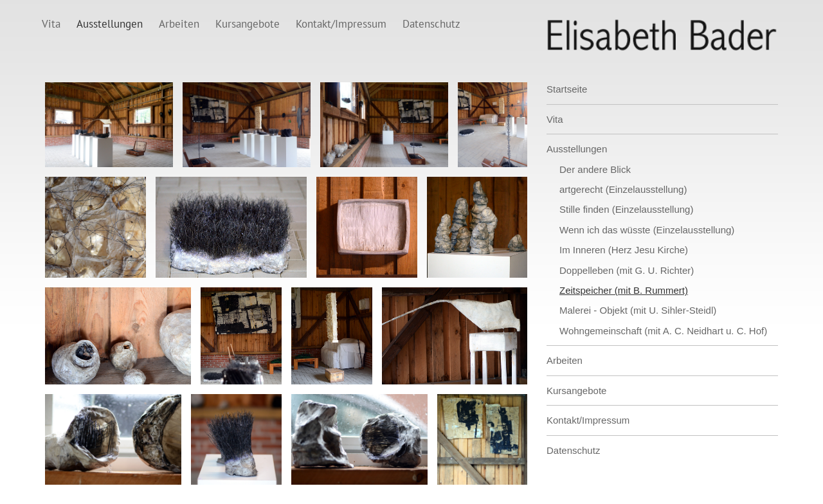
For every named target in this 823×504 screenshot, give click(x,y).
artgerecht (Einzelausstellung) (623, 189)
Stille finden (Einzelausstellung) (626, 209)
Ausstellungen (110, 24)
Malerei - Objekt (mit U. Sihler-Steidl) (638, 310)
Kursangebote (248, 24)
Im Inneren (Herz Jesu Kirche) (624, 250)
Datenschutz (431, 24)
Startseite (567, 89)
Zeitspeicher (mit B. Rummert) (624, 290)
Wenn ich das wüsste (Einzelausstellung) (647, 230)
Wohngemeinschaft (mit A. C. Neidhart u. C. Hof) (663, 331)
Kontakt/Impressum (341, 24)
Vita (51, 24)
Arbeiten (179, 24)
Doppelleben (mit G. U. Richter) (627, 270)
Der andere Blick (595, 169)
